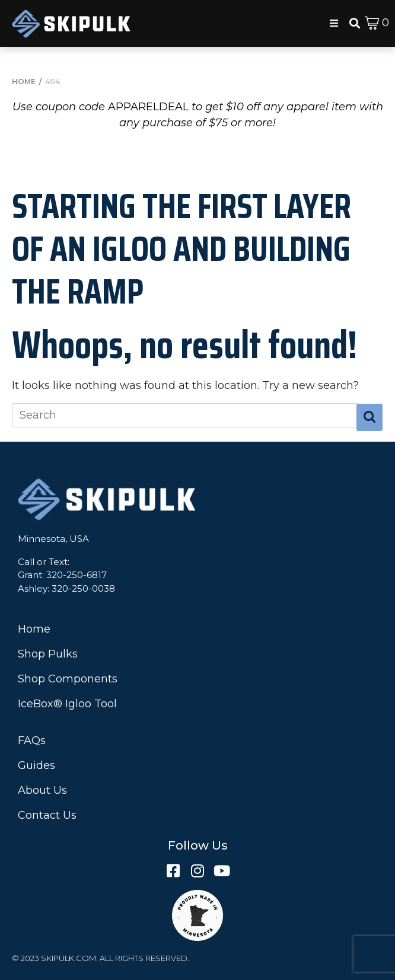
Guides (36, 765)
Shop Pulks (48, 654)
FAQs (32, 740)
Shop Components (68, 679)
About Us (42, 790)
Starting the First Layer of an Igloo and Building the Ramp (181, 248)
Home (34, 629)
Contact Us (47, 815)
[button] (334, 23)
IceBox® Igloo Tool (67, 704)
